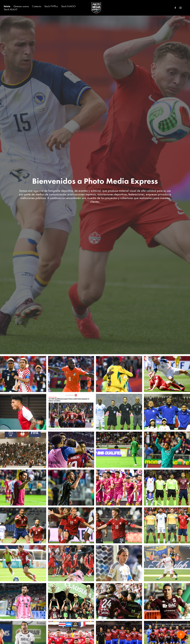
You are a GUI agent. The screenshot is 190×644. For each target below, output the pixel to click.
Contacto (37, 6)
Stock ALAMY (11, 9)
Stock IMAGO (68, 6)
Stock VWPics (51, 6)
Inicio (7, 6)
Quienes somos (21, 6)
